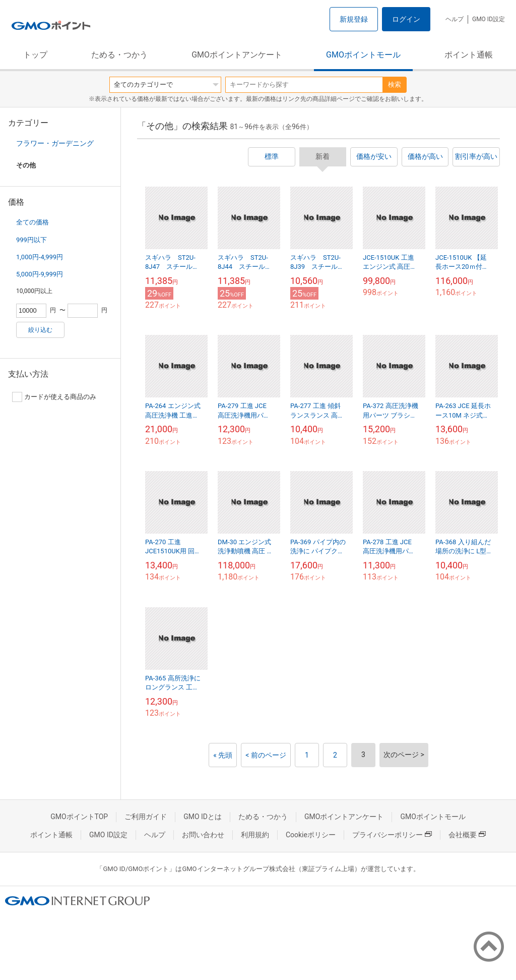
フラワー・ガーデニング (55, 143)
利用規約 (255, 835)
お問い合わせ (203, 835)
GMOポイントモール (363, 55)
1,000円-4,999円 (40, 257)
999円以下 (31, 240)
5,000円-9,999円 (40, 274)
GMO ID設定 (489, 19)
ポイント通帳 (469, 55)
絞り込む (40, 330)
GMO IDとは (203, 817)
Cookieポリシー (311, 835)
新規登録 (354, 19)
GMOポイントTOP (79, 817)
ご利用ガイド (146, 817)
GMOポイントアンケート (237, 55)
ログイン (406, 19)
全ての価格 (33, 222)
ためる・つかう (119, 55)
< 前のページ (266, 755)
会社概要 (467, 835)
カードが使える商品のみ (54, 397)
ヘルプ (455, 19)
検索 (395, 84)
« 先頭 (223, 755)
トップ (35, 55)
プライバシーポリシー (392, 835)
